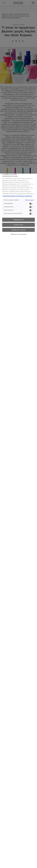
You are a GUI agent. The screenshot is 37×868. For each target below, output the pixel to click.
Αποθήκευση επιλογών (19, 230)
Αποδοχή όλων (18, 225)
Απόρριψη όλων (18, 220)
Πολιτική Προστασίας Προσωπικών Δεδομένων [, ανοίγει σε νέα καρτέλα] (17, 196)
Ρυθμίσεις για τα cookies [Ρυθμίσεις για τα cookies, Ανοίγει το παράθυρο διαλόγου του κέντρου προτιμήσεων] (19, 234)
